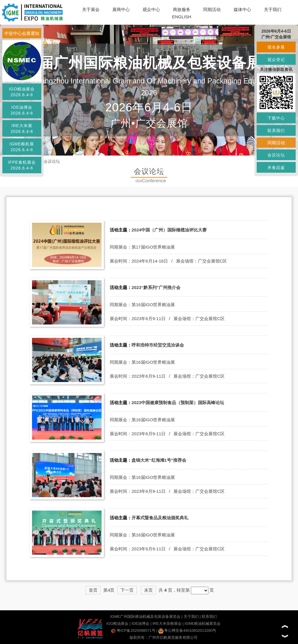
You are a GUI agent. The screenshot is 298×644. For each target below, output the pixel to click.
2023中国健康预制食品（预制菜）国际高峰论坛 (178, 403)
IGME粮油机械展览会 (203, 624)
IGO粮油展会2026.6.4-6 (22, 92)
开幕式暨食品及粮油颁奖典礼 (160, 518)
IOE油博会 (140, 624)
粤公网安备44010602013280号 (187, 630)
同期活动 (212, 9)
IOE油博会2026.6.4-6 (22, 110)
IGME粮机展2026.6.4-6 (22, 147)
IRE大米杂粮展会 (167, 624)
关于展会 (91, 9)
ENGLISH (182, 17)
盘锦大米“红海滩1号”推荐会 (159, 460)
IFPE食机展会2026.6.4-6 (22, 165)
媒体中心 (242, 9)
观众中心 (151, 9)
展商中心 (121, 9)
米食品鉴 (276, 167)
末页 (148, 590)
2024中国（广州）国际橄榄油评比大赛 (169, 230)
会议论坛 (52, 161)
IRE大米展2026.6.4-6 (22, 129)
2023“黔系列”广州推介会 (156, 287)
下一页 (127, 590)
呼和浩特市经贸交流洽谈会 (158, 345)
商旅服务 (182, 9)
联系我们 (209, 617)
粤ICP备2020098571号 (133, 630)
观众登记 (276, 60)
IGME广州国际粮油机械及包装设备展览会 (145, 617)
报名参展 (276, 47)
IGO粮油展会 (117, 624)
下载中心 (276, 118)
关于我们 (273, 9)
